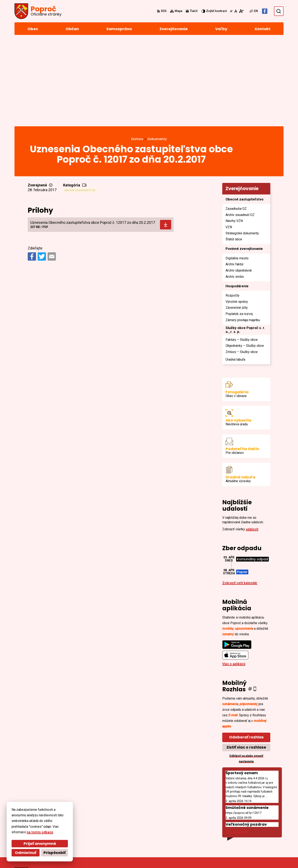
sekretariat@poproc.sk (265, 833)
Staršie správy (237, 747)
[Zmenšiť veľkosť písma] (231, 11)
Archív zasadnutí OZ (80, 105)
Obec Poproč (127, 857)
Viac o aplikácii (234, 579)
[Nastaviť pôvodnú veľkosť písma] (236, 11)
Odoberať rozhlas (246, 652)
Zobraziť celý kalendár (240, 498)
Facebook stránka (261, 838)
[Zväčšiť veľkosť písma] (241, 11)
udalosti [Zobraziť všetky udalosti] (252, 444)
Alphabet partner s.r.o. (71, 857)
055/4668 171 (257, 828)
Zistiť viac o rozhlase (246, 662)
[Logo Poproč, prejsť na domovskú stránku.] (38, 11)
